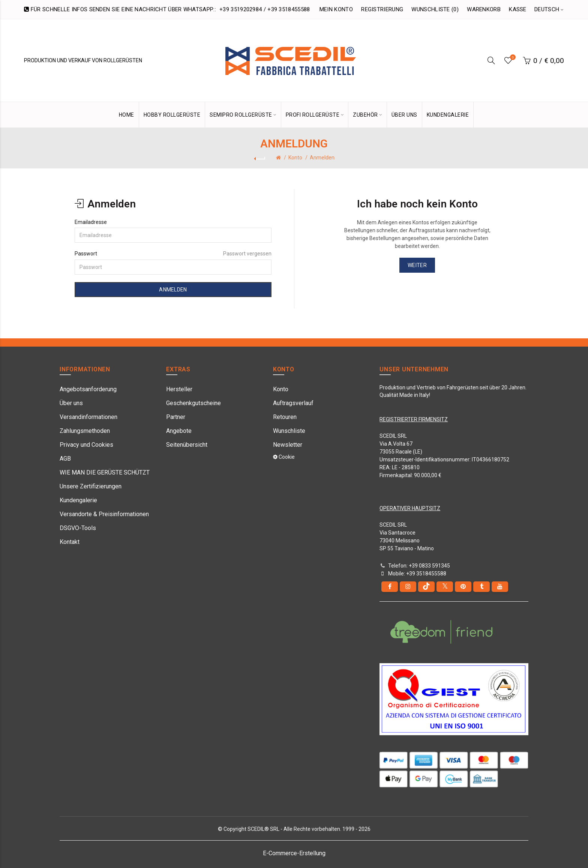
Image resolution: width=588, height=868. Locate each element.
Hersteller (179, 389)
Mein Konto (336, 9)
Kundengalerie (78, 500)
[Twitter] (445, 587)
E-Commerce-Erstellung (294, 853)
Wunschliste (289, 431)
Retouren (285, 417)
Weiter (417, 265)
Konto (295, 158)
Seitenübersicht (187, 445)
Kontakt (70, 542)
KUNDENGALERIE (448, 115)
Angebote (179, 431)
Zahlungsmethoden (85, 431)
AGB (65, 459)
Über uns (71, 403)
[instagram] (408, 587)
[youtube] (500, 587)
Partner (176, 417)
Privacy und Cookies (86, 445)
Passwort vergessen (247, 254)
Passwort (86, 254)
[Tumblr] (481, 587)
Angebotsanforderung (88, 389)
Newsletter (288, 445)
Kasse (518, 9)
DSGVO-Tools (78, 528)
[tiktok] (426, 587)
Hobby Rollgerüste (172, 115)
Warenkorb (484, 9)
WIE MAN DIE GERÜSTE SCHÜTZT (105, 472)
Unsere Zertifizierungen (91, 486)
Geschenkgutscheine (193, 403)
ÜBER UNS (404, 115)
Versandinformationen (88, 417)
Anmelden (322, 158)
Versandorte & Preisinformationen (104, 514)
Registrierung (382, 9)
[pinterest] (463, 587)
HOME (127, 115)
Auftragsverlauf (293, 403)
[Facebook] (390, 587)
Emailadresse (91, 222)
